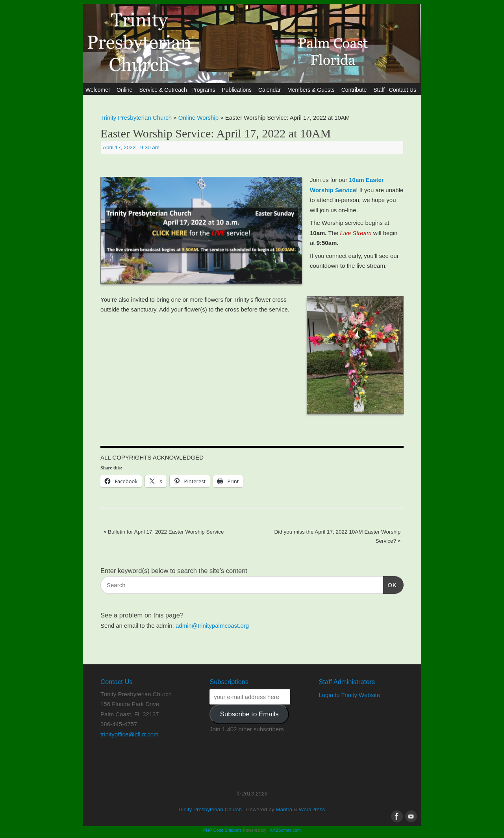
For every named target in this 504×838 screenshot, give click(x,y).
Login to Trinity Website (349, 695)
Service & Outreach (163, 90)
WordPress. (313, 809)
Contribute (355, 90)
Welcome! (99, 90)
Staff (379, 90)
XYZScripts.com (285, 830)
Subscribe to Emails (249, 714)
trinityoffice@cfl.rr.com (129, 734)
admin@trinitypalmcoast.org (212, 626)
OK (390, 584)
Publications (238, 90)
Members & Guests (312, 90)
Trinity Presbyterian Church (136, 118)
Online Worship (198, 118)
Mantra (284, 809)
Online (126, 90)
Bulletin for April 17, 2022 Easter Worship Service (164, 532)
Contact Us (404, 90)
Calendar (271, 90)
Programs (205, 90)
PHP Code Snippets (222, 830)
